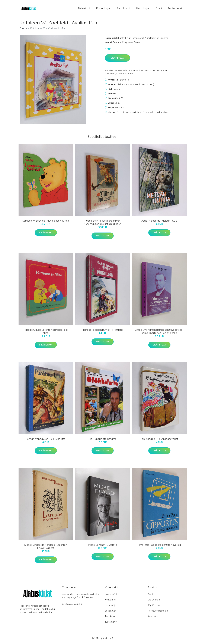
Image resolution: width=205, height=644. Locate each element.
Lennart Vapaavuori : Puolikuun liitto (46, 439)
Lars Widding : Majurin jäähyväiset (159, 439)
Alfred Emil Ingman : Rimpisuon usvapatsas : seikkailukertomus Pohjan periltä (159, 332)
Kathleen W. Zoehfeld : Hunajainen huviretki (46, 221)
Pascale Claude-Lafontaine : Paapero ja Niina (46, 332)
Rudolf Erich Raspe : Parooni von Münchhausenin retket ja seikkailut (102, 223)
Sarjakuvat (123, 9)
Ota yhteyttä (154, 600)
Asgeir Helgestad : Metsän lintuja (159, 221)
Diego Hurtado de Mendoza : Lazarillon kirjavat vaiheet (46, 547)
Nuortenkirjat (152, 38)
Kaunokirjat (103, 9)
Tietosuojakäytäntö (158, 611)
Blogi (159, 9)
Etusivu (23, 29)
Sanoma (164, 38)
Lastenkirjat (124, 38)
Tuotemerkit (175, 9)
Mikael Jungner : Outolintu (103, 545)
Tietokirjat (84, 9)
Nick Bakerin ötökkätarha (102, 439)
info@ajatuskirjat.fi (72, 605)
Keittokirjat (143, 9)
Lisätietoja (117, 59)
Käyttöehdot (154, 606)
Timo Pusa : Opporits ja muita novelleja (159, 545)
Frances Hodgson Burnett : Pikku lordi (102, 330)
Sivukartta (153, 617)
